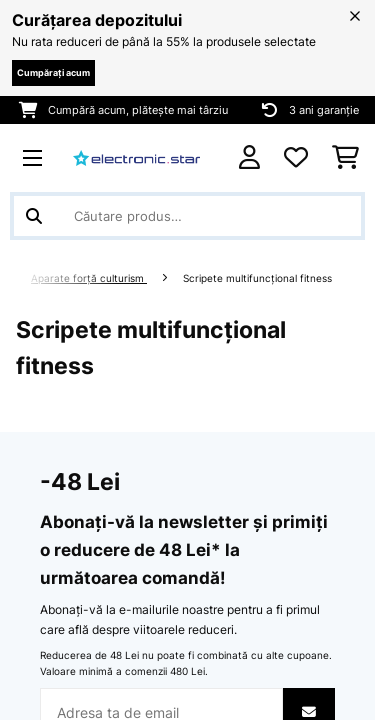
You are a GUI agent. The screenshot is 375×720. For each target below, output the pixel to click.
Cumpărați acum (53, 72)
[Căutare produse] (187, 216)
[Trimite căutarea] (34, 216)
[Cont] (249, 157)
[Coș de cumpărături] (345, 158)
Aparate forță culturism (89, 278)
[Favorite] (296, 158)
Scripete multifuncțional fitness (259, 278)
